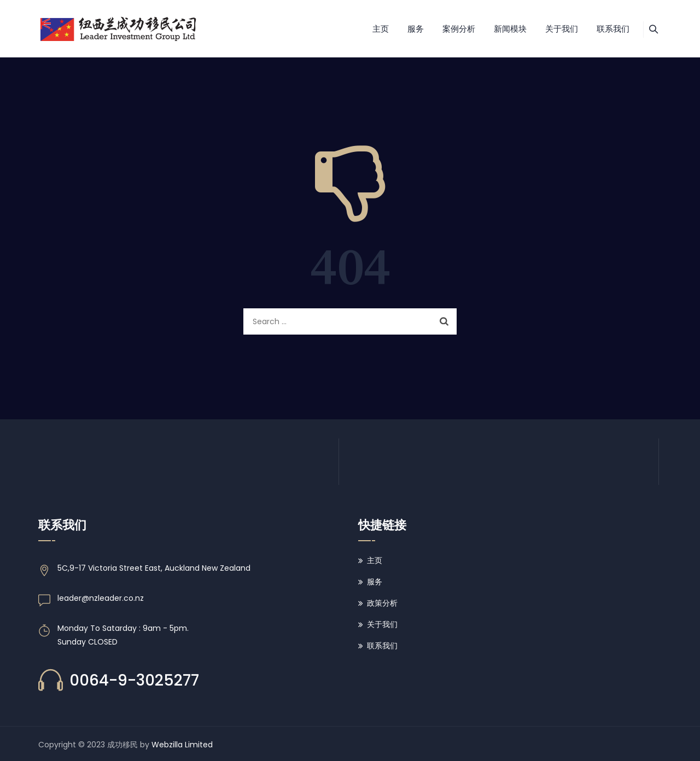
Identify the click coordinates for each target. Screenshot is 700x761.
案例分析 (446, 29)
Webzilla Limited (182, 745)
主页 (368, 29)
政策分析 (382, 603)
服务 (403, 29)
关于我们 (549, 29)
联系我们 (600, 29)
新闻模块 (498, 29)
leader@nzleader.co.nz (101, 598)
